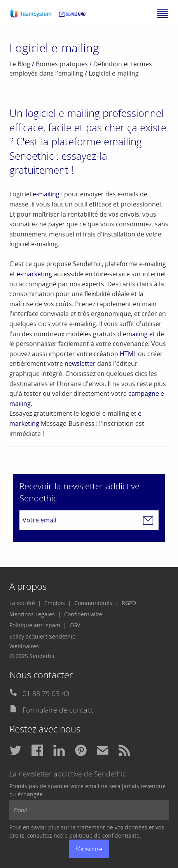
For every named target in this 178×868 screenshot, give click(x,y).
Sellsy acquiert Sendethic (42, 636)
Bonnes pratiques (62, 64)
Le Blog (20, 64)
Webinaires (24, 646)
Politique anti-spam (35, 625)
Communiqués (93, 603)
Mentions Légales (32, 614)
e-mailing (46, 194)
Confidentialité (83, 614)
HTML (128, 354)
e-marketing (34, 274)
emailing (135, 334)
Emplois (55, 603)
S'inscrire (89, 849)
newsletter (80, 363)
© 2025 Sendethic (32, 656)
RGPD (129, 603)
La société (22, 603)
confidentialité (121, 835)
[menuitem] (25, 603)
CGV (75, 625)
